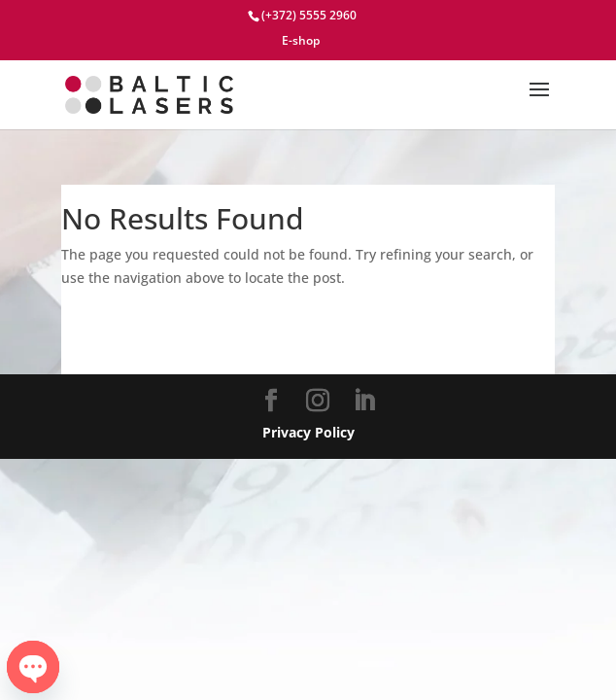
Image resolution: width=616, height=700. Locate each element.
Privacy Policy (308, 432)
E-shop (301, 42)
